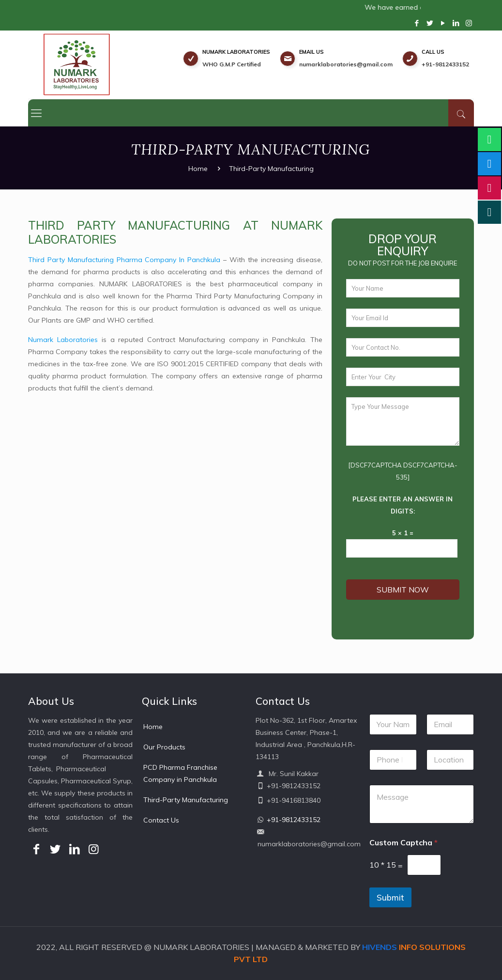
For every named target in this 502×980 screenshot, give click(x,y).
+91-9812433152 (445, 64)
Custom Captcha (403, 843)
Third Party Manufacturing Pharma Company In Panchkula (119, 260)
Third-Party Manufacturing (186, 800)
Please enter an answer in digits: (408, 505)
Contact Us (161, 820)
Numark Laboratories (58, 340)
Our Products (164, 747)
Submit (390, 897)
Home (198, 169)
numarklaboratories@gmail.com (346, 64)
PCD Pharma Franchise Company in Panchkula (180, 773)
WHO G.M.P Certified (232, 64)
